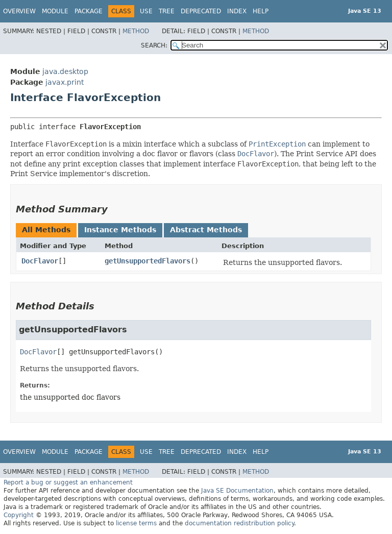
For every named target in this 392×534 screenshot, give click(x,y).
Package (89, 11)
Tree (167, 11)
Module (55, 11)
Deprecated (201, 11)
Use (146, 11)
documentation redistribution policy (239, 523)
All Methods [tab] (46, 230)
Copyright (19, 515)
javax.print (65, 82)
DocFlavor (40, 261)
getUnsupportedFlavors (148, 261)
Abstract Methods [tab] (206, 230)
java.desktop (65, 71)
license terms (136, 523)
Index (237, 11)
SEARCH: (154, 45)
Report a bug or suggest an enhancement (68, 482)
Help (261, 11)
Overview (19, 11)
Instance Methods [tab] (120, 230)
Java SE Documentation (237, 491)
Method (136, 31)
